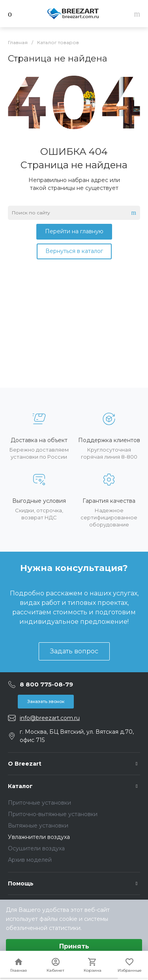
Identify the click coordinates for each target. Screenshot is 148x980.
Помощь (21, 883)
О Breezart (25, 764)
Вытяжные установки (38, 826)
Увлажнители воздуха (39, 837)
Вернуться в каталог (74, 251)
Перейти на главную (74, 231)
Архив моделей (30, 860)
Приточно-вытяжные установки (53, 814)
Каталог (20, 786)
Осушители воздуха (36, 848)
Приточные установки (39, 803)
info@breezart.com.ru (50, 718)
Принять (74, 946)
